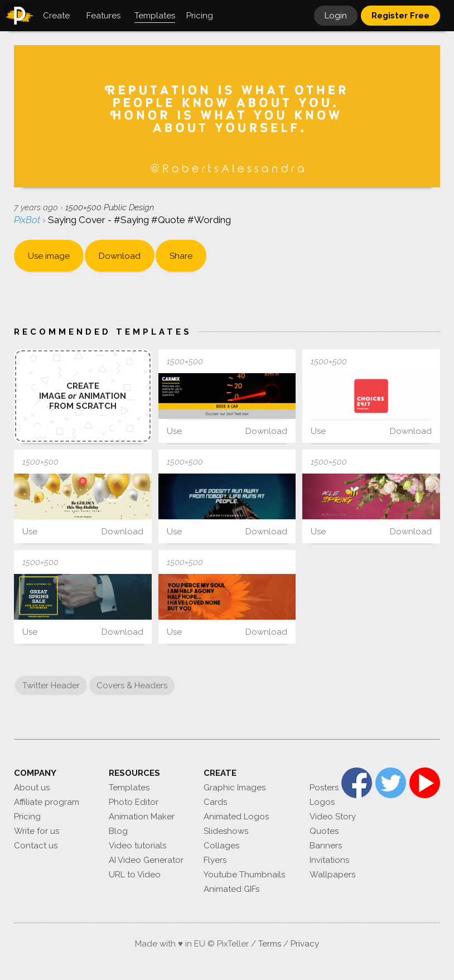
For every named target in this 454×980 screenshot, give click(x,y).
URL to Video (135, 875)
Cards (215, 802)
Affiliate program (47, 802)
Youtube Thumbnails (244, 875)
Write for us (37, 831)
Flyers (215, 860)
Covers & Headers (132, 685)
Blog (118, 831)
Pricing (27, 817)
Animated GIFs (231, 889)
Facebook (357, 783)
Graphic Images (235, 788)
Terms (270, 944)
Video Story (333, 817)
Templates (129, 788)
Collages (221, 846)
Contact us (36, 846)
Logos (322, 802)
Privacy (305, 944)
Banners (326, 846)
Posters (324, 788)
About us (32, 788)
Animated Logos (236, 817)
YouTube (425, 783)
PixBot (28, 220)
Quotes (324, 831)
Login (336, 16)
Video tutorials (137, 846)
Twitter (391, 783)
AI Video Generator (146, 860)
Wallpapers (332, 875)
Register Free (400, 16)
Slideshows (226, 831)
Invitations (329, 860)
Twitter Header (51, 685)
